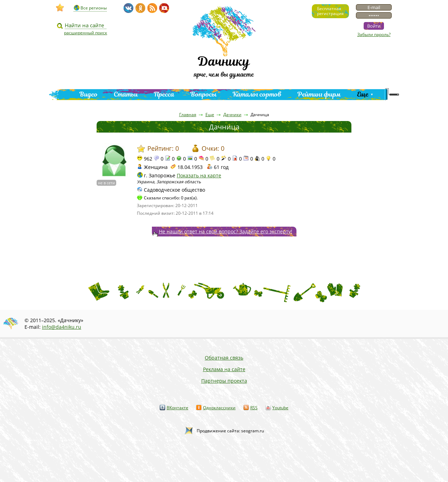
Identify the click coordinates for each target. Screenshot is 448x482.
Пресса (164, 94)
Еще (363, 94)
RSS (254, 408)
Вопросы (204, 94)
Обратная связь (224, 358)
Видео (89, 94)
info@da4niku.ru (62, 327)
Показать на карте (199, 175)
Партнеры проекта (224, 381)
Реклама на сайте (224, 369)
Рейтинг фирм (319, 94)
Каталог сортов (257, 94)
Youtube (280, 408)
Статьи (126, 94)
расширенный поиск (86, 33)
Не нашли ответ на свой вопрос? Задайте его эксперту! (226, 231)
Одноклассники (219, 408)
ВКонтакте (177, 408)
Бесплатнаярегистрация (330, 11)
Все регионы (94, 8)
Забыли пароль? (374, 34)
